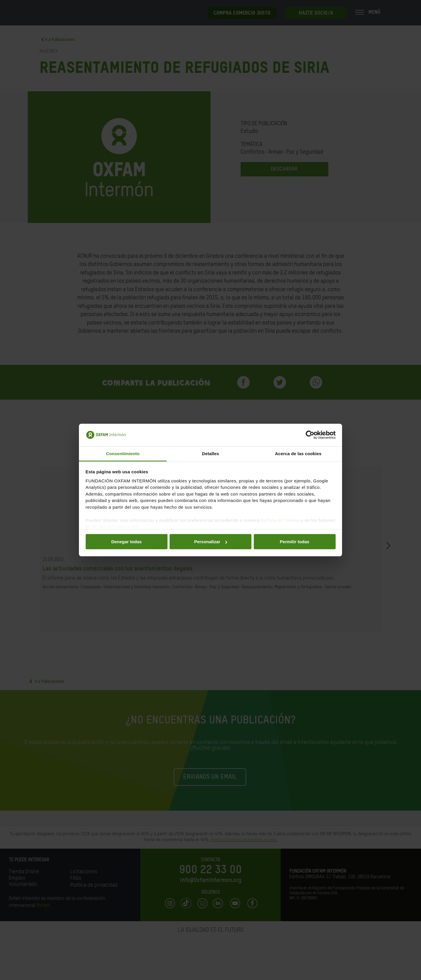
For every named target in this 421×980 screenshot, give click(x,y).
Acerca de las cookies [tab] (298, 453)
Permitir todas (295, 542)
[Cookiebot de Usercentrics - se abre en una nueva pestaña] (310, 435)
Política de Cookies (280, 520)
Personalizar (211, 542)
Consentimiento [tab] (123, 453)
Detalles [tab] (210, 453)
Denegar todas (126, 542)
